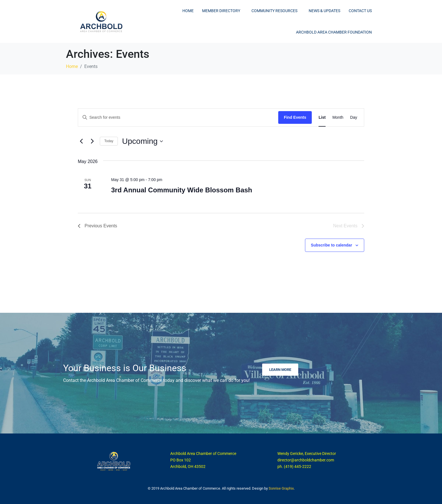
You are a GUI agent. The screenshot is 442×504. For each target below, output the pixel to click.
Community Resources (274, 11)
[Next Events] (92, 141)
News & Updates (324, 11)
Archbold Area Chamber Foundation (334, 32)
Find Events (295, 117)
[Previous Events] (81, 141)
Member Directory (221, 11)
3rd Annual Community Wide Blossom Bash (182, 190)
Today (109, 141)
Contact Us (360, 11)
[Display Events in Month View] (338, 117)
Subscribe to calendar (331, 245)
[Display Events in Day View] (354, 117)
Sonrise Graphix (281, 488)
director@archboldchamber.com (306, 460)
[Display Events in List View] (322, 117)
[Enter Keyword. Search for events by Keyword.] (178, 117)
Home (188, 11)
